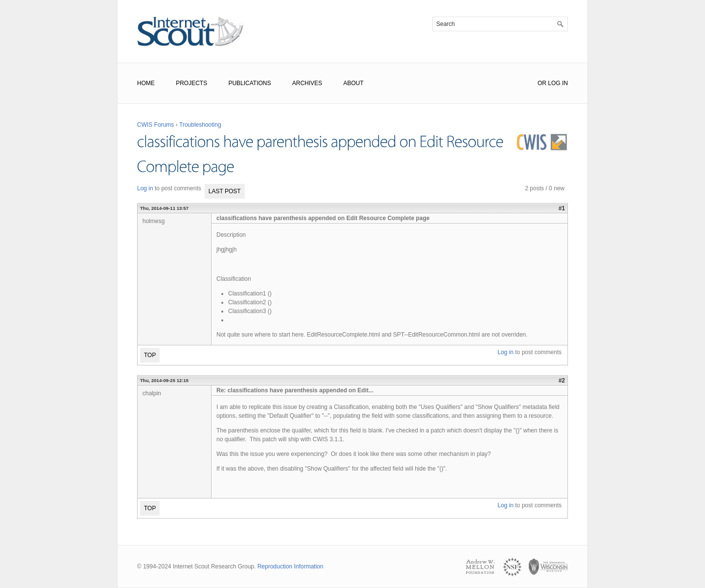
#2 (562, 381)
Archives (307, 83)
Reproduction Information (291, 566)
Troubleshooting (200, 125)
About (353, 83)
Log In (558, 83)
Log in (145, 188)
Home (146, 83)
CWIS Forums (155, 125)
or (542, 83)
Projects (191, 83)
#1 (562, 208)
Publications (249, 83)
